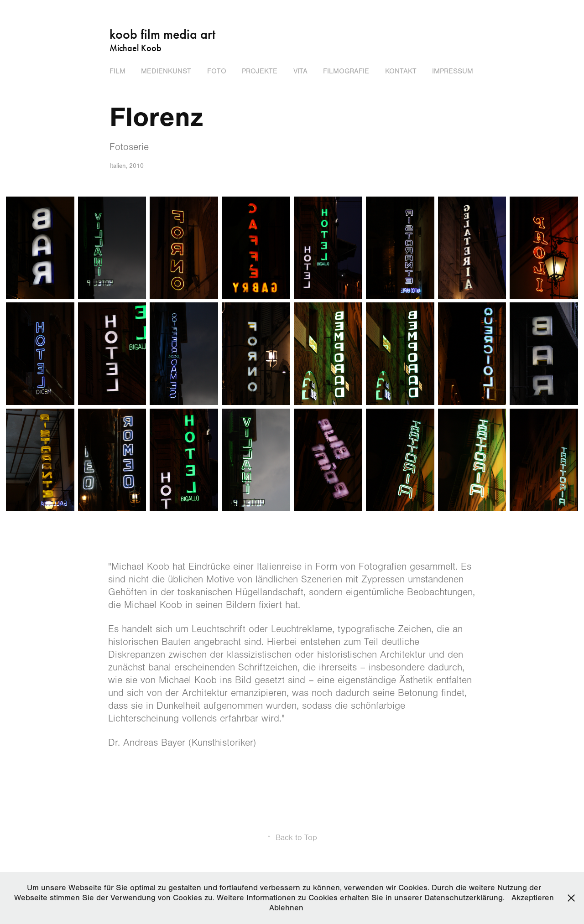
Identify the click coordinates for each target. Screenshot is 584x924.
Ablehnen (286, 908)
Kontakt (401, 71)
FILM (117, 71)
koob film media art (162, 34)
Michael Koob (136, 48)
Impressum (453, 71)
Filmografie (346, 71)
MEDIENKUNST (166, 71)
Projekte (260, 71)
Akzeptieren (533, 898)
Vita (300, 71)
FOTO (217, 71)
